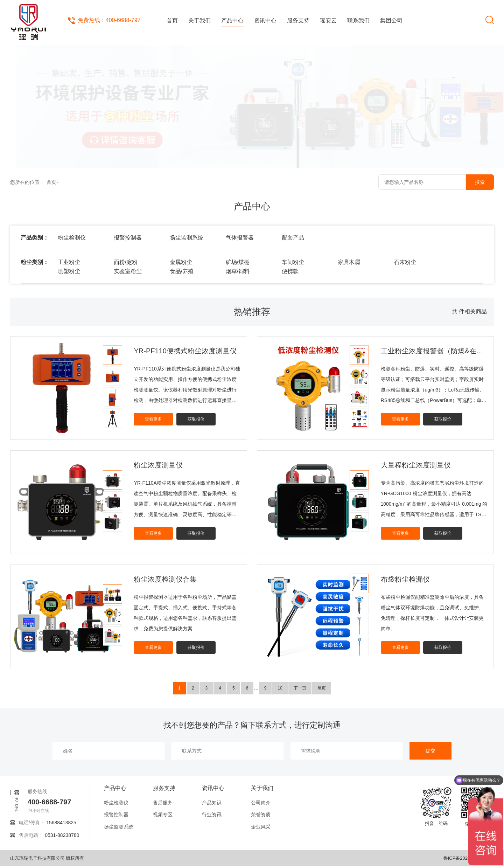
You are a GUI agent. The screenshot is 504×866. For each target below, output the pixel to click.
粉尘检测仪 (72, 238)
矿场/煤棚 (238, 262)
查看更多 (153, 419)
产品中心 (232, 20)
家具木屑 (349, 262)
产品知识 (212, 803)
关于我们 (199, 20)
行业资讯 (212, 815)
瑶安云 (328, 20)
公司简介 (261, 803)
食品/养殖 (182, 271)
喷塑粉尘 (69, 271)
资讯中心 (265, 20)
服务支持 (298, 20)
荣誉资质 (261, 815)
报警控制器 (128, 238)
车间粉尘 (293, 262)
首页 (172, 20)
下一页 (300, 688)
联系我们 (358, 20)
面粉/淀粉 (126, 262)
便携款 (290, 271)
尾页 (322, 688)
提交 (430, 751)
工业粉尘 (69, 262)
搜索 (480, 182)
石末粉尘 (405, 262)
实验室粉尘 (128, 271)
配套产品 (293, 238)
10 (280, 688)
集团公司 (391, 20)
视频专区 (163, 815)
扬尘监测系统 (187, 238)
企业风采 (261, 827)
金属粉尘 (181, 262)
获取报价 (196, 419)
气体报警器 (240, 238)
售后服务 (163, 803)
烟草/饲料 (238, 271)
